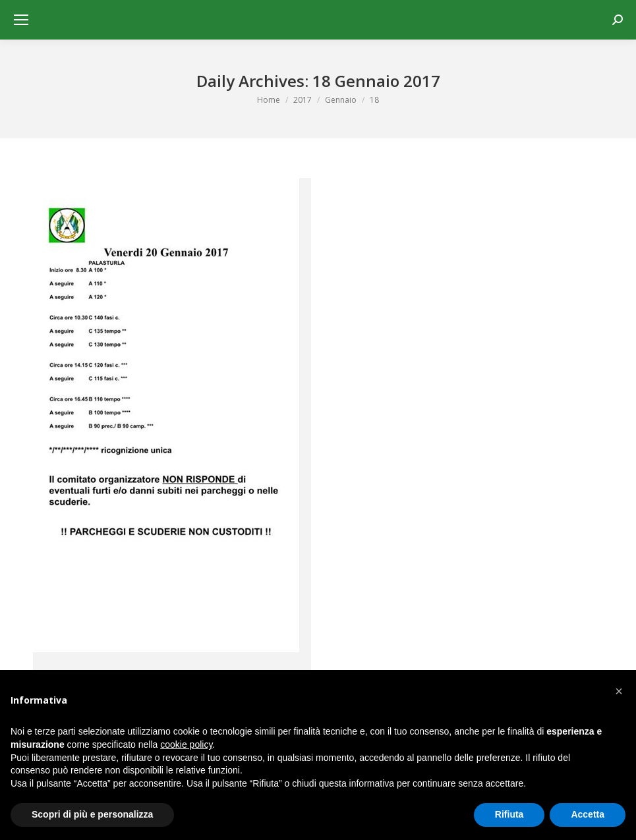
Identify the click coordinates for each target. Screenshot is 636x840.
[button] (619, 691)
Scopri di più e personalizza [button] (92, 814)
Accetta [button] (588, 814)
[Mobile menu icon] (21, 20)
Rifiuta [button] (509, 814)
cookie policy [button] (186, 744)
